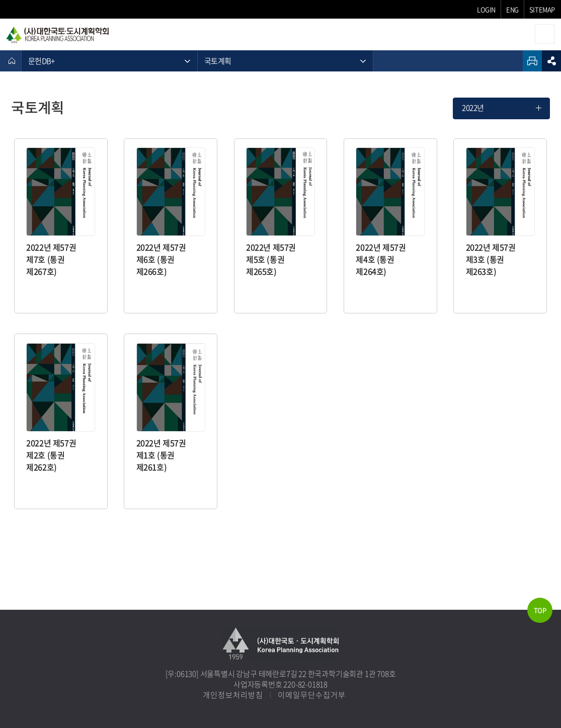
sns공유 (551, 61)
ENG (512, 9)
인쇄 (532, 61)
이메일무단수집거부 (312, 695)
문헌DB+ (42, 61)
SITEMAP (542, 9)
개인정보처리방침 (233, 695)
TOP (540, 610)
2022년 (473, 108)
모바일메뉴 (545, 34)
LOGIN (486, 9)
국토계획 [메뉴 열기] (218, 61)
